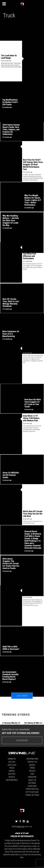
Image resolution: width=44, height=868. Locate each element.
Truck (12, 768)
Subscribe (32, 777)
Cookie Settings (32, 795)
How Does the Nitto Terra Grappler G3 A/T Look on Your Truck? (33, 403)
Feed (32, 774)
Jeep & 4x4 (12, 765)
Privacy (32, 771)
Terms (32, 768)
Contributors (32, 759)
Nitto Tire (21, 826)
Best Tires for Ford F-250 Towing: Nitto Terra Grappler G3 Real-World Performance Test (33, 164)
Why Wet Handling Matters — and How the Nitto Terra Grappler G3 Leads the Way (11, 220)
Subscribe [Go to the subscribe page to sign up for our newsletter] (22, 740)
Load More (22, 696)
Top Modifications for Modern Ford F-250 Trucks (10, 102)
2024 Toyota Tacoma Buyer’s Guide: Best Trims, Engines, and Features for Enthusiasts (11, 129)
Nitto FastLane (32, 792)
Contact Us (32, 762)
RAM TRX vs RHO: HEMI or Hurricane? (11, 648)
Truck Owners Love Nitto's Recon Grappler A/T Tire (33, 348)
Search (32, 765)
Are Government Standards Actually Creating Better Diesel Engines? (10, 675)
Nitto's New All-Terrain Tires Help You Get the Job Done (33, 514)
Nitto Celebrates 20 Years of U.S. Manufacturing (11, 334)
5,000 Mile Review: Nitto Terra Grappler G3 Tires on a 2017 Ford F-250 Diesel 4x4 (33, 591)
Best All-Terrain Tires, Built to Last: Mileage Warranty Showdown (11, 302)
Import (12, 771)
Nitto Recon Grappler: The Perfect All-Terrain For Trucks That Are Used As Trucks (11, 563)
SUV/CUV (12, 762)
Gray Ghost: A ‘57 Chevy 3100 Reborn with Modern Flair (31, 418)
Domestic (12, 759)
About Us (32, 780)
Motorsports (12, 780)
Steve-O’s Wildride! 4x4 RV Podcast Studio (11, 475)
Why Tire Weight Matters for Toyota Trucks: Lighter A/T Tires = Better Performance (33, 200)
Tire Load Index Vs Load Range (9, 57)
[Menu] (4, 4)
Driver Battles (32, 789)
